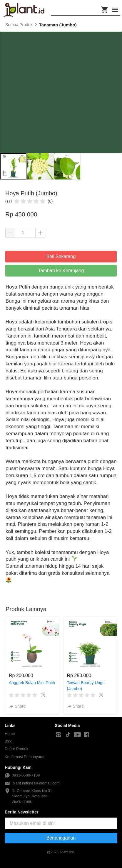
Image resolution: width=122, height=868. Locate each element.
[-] (59, 735)
